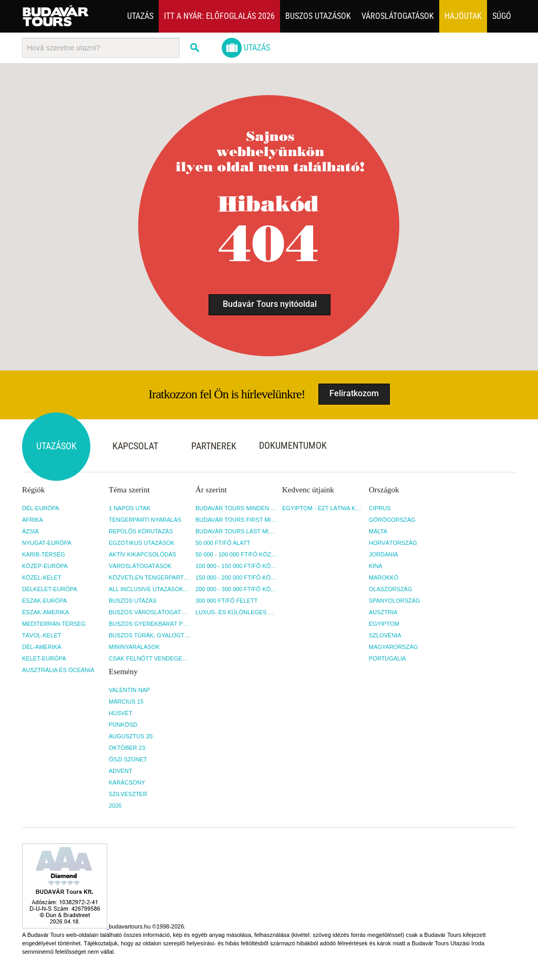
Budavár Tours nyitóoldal (270, 304)
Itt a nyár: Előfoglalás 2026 (219, 16)
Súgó (502, 16)
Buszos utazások (318, 16)
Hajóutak (463, 16)
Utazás (140, 16)
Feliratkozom (354, 393)
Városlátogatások (398, 16)
